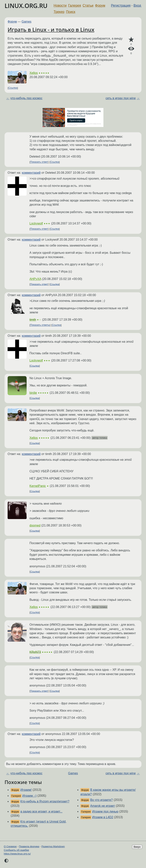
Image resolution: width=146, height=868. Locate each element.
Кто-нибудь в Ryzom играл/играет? (45, 801)
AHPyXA (35, 279)
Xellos (34, 73)
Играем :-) (30, 796)
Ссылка (13, 88)
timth (33, 320)
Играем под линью (105, 811)
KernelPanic (38, 486)
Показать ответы (40, 325)
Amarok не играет (103, 806)
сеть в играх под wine (121, 98)
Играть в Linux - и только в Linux (51, 29)
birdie (33, 393)
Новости (60, 6)
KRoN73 (35, 652)
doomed (35, 525)
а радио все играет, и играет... (41, 811)
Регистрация (121, 6)
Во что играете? (102, 800)
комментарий (31, 173)
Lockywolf (36, 223)
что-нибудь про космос (26, 98)
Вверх (137, 847)
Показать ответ (39, 162)
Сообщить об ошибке (16, 850)
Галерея (75, 6)
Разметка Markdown (53, 846)
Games (27, 22)
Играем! (26, 790)
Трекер (59, 12)
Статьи (88, 6)
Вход (137, 6)
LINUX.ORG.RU (26, 6)
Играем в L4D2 (103, 817)
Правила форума (29, 846)
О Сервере (10, 846)
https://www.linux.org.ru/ (17, 854)
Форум (100, 6)
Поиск (71, 12)
